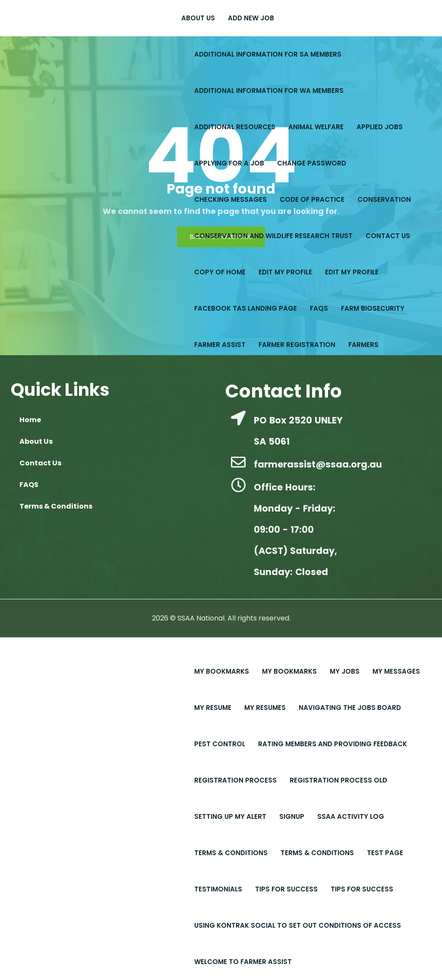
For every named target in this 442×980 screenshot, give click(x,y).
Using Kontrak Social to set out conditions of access (298, 925)
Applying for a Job (229, 163)
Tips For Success (286, 889)
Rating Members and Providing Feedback (333, 744)
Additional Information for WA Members (269, 91)
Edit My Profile (285, 272)
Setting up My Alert (230, 816)
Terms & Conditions (231, 853)
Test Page (385, 853)
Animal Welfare (316, 127)
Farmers (363, 345)
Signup (292, 816)
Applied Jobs (380, 127)
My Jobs (345, 671)
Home (30, 420)
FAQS (319, 308)
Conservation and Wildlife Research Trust (273, 236)
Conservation (384, 199)
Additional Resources (235, 127)
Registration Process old (338, 780)
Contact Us (388, 236)
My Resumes (265, 708)
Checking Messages (230, 199)
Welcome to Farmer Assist (243, 962)
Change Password (312, 163)
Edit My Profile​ (352, 272)
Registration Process (235, 780)
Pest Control (220, 744)
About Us (198, 18)
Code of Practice (312, 199)
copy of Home (220, 272)
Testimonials (218, 889)
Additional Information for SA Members (268, 54)
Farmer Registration (297, 345)
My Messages (396, 671)
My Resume (213, 708)
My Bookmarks (222, 671)
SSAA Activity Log (351, 816)
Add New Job (251, 18)
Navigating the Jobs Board (350, 708)
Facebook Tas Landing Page (246, 308)
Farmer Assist (220, 345)
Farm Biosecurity (373, 308)
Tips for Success (362, 889)
